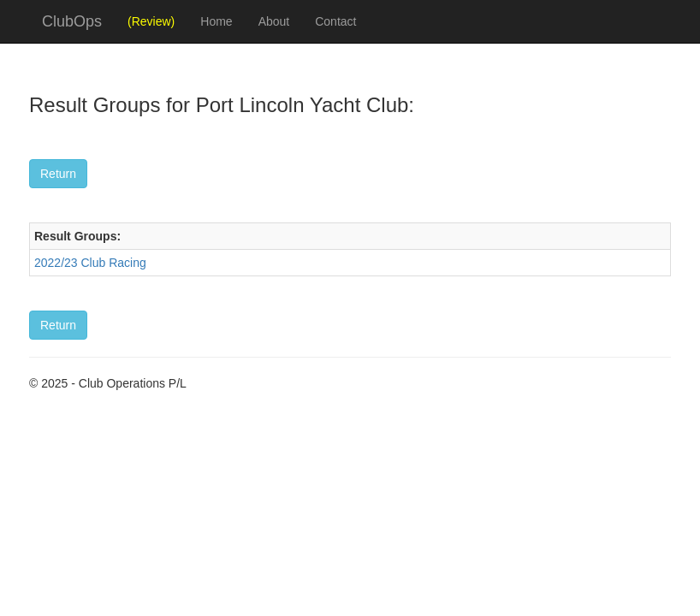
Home (216, 21)
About (274, 21)
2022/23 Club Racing (90, 263)
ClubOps (72, 21)
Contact (335, 21)
